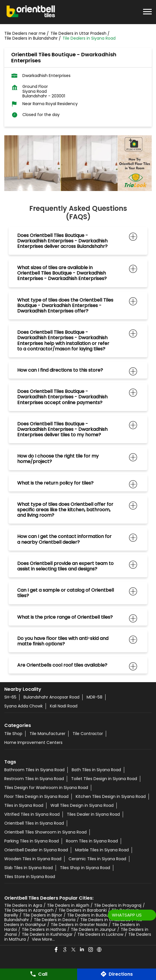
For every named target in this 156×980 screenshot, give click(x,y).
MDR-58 (94, 697)
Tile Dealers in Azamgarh (29, 910)
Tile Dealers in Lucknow (100, 934)
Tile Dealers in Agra (23, 905)
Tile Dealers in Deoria (55, 920)
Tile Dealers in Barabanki (83, 910)
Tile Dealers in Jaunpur (93, 929)
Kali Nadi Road (64, 706)
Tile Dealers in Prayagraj (118, 905)
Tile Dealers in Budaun (89, 915)
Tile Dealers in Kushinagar (47, 934)
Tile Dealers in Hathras (44, 929)
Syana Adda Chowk (24, 706)
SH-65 (10, 697)
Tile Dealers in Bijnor (43, 915)
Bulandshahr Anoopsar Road (51, 697)
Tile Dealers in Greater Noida (79, 925)
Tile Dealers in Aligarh (68, 905)
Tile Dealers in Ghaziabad (105, 920)
